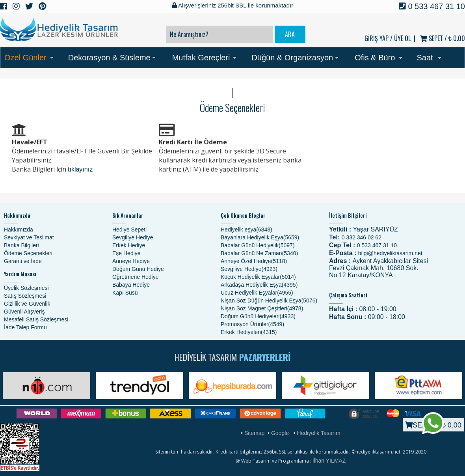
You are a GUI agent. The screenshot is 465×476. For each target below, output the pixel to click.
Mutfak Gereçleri (201, 58)
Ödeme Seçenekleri (28, 253)
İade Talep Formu (25, 327)
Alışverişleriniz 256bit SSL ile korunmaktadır (232, 5)
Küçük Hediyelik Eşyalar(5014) (258, 277)
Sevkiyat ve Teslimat (29, 237)
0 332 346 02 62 (362, 237)
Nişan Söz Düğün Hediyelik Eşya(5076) (269, 301)
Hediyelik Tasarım (319, 433)
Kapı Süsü (125, 293)
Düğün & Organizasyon (292, 58)
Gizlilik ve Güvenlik (27, 304)
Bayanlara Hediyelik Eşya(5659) (260, 237)
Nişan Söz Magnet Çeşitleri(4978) (262, 308)
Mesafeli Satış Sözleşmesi (36, 319)
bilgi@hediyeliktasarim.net (390, 253)
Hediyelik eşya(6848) (246, 230)
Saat (425, 58)
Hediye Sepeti (129, 230)
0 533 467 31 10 (432, 6)
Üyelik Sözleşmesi (26, 288)
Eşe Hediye (126, 253)
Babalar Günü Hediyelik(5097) (258, 245)
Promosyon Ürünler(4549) (252, 324)
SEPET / (443, 38)
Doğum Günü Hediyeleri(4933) (258, 316)
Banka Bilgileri (21, 245)
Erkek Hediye (129, 245)
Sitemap (254, 433)
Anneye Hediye (131, 261)
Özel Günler (25, 58)
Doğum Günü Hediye (138, 269)
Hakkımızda (19, 230)
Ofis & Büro (375, 58)
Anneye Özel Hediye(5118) (254, 261)
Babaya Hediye (131, 285)
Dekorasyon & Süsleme (109, 58)
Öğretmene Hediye (136, 277)
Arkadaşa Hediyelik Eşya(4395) (259, 285)
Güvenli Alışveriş (24, 312)
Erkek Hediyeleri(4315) (249, 332)
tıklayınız (80, 169)
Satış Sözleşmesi (25, 296)
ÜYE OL (402, 38)
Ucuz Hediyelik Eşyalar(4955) (257, 293)
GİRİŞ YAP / (379, 38)
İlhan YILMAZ (329, 461)
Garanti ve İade (23, 261)
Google (280, 433)
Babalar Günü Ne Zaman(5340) (259, 253)
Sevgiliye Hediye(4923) (249, 269)
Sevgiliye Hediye (133, 237)
